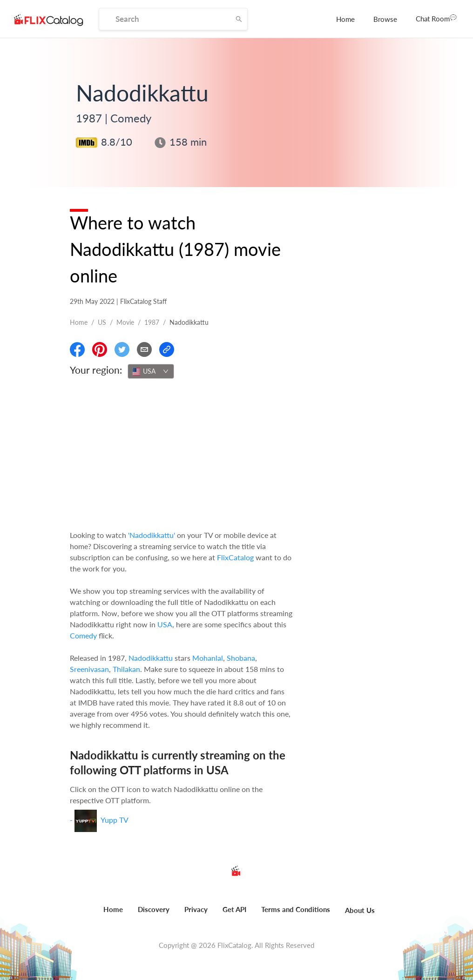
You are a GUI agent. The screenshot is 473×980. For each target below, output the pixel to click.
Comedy (83, 635)
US (102, 322)
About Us (360, 910)
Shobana (241, 658)
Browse (385, 19)
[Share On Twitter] (122, 349)
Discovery (154, 909)
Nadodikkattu (151, 658)
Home (345, 19)
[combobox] (151, 371)
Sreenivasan (89, 669)
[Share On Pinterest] (100, 349)
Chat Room (436, 18)
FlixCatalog (235, 557)
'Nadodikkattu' (152, 535)
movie (125, 322)
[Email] (144, 349)
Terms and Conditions (296, 909)
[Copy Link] (167, 349)
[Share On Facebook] (77, 349)
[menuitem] (345, 19)
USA (165, 624)
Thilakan (126, 669)
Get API (234, 909)
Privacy (196, 909)
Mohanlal (208, 658)
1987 (152, 322)
